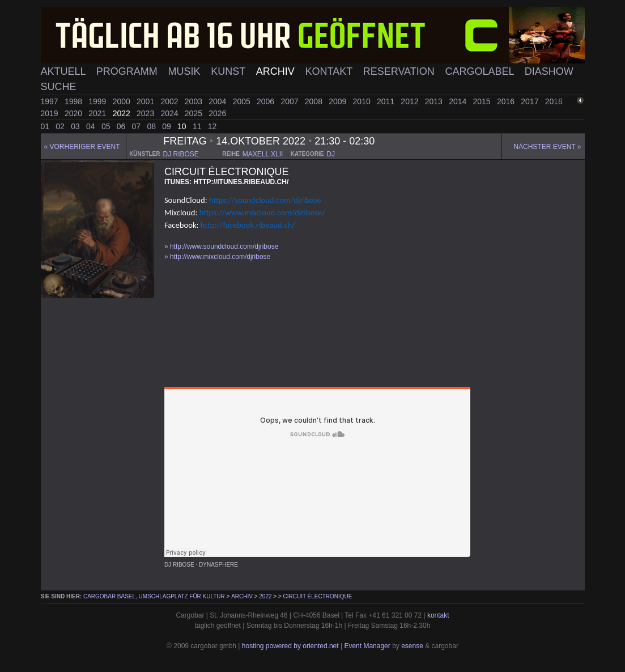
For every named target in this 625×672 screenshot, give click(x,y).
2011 (387, 101)
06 (122, 126)
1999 (98, 101)
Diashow (549, 71)
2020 (75, 113)
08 (152, 126)
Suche (59, 87)
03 (76, 126)
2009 (339, 101)
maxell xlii (263, 154)
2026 (217, 113)
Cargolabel (481, 71)
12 (212, 126)
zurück (566, 101)
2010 (363, 101)
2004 (218, 101)
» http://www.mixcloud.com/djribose (217, 257)
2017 (531, 101)
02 (61, 126)
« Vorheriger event (82, 147)
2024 (170, 113)
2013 (435, 101)
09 (167, 126)
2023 (146, 113)
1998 (75, 101)
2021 (98, 113)
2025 (195, 113)
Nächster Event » (547, 147)
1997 (51, 101)
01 (46, 126)
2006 (267, 101)
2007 (290, 101)
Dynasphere (218, 565)
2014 (459, 101)
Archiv (277, 71)
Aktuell (65, 71)
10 (183, 126)
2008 (315, 101)
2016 (507, 101)
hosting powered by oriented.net (290, 646)
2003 (195, 101)
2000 (123, 101)
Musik (185, 71)
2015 (483, 101)
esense (412, 646)
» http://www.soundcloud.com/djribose (221, 246)
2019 (51, 113)
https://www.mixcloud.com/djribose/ (262, 212)
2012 (411, 101)
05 (107, 126)
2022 (123, 113)
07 (137, 126)
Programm (128, 71)
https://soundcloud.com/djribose (265, 200)
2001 (146, 101)
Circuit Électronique (318, 596)
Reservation (400, 71)
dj (331, 154)
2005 (243, 101)
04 (92, 126)
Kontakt (330, 71)
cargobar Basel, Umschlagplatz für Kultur (154, 596)
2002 (170, 101)
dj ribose (180, 154)
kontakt (438, 615)
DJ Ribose (179, 565)
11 (198, 126)
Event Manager (367, 646)
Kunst (229, 71)
